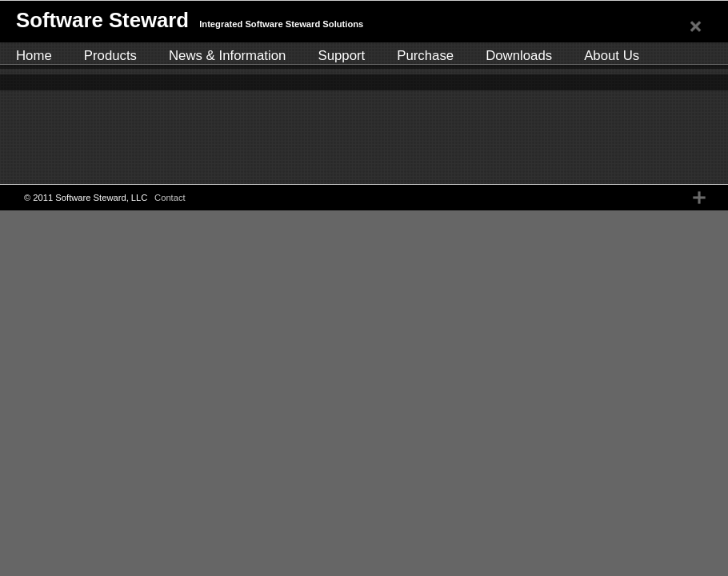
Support (341, 56)
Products (110, 56)
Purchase (425, 56)
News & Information (227, 56)
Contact (170, 198)
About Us (612, 56)
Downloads (519, 56)
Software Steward (102, 20)
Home (34, 56)
